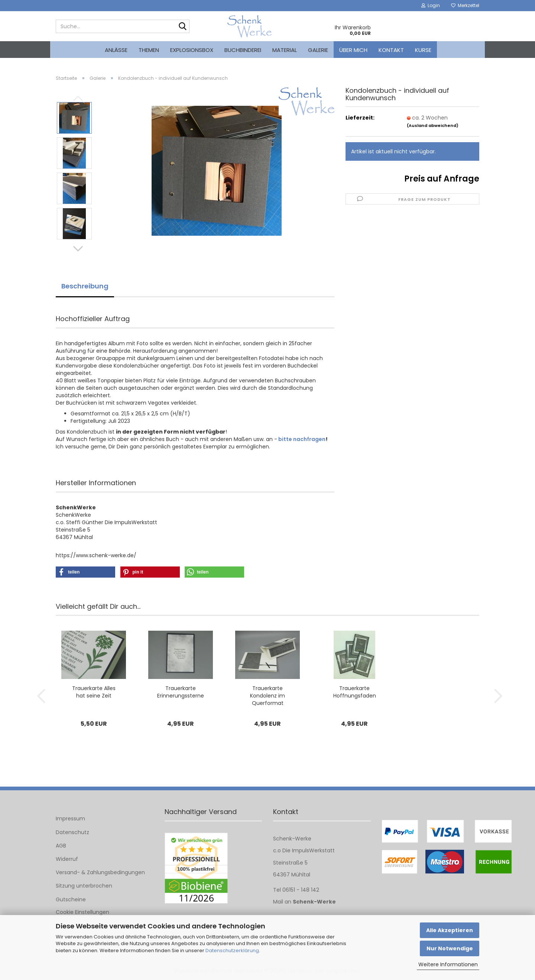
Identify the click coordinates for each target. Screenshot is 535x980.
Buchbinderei (243, 50)
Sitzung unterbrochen (84, 886)
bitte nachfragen (302, 439)
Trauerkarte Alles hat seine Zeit (94, 692)
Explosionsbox (192, 50)
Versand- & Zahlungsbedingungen (100, 872)
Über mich (353, 50)
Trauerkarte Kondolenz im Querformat (267, 696)
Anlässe (116, 50)
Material (285, 50)
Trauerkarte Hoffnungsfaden (355, 692)
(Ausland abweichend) (433, 125)
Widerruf (67, 859)
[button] (78, 249)
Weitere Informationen (448, 964)
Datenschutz (72, 832)
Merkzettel (465, 5)
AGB (61, 846)
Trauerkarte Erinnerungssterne (181, 692)
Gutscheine (71, 899)
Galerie (318, 50)
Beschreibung (85, 286)
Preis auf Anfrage (442, 179)
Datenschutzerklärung (232, 950)
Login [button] (431, 5)
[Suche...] (182, 27)
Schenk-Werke (314, 902)
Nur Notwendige (450, 948)
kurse (423, 50)
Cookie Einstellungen (82, 912)
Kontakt (391, 50)
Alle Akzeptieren (450, 930)
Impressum (70, 819)
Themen (149, 50)
